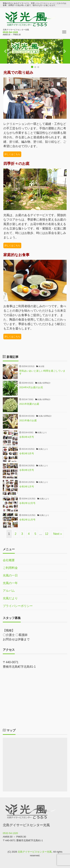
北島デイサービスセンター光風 (35, 852)
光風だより (10, 598)
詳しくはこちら (12, 154)
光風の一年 (10, 583)
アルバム (9, 591)
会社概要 (9, 560)
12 (47, 534)
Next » (57, 534)
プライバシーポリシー (18, 606)
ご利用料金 (10, 568)
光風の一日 (10, 575)
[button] (5, 51)
